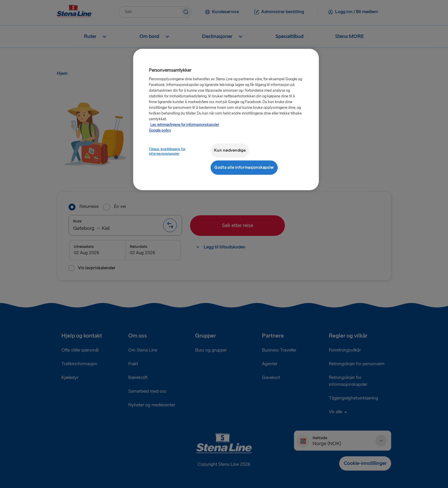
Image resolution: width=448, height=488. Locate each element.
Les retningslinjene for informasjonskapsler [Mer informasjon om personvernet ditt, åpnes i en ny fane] (185, 125)
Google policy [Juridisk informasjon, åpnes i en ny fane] (160, 130)
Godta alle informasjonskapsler (244, 167)
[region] (226, 120)
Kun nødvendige (230, 150)
